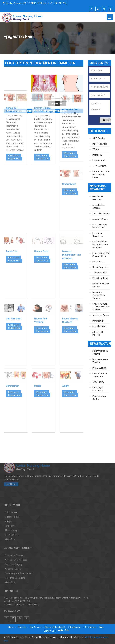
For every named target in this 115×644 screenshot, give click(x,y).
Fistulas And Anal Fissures (101, 285)
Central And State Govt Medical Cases (101, 174)
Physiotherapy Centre (99, 397)
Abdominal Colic (71, 63)
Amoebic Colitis (100, 273)
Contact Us (49, 631)
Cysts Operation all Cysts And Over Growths (101, 307)
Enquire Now (14, 110)
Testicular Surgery (101, 213)
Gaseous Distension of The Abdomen (72, 212)
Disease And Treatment (67, 37)
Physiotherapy (99, 160)
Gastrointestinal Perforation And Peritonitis (100, 245)
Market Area (63, 630)
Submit (107, 120)
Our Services (36, 627)
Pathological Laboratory (98, 389)
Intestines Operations (98, 235)
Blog (102, 627)
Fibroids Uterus (99, 326)
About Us (22, 627)
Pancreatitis (98, 321)
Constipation (13, 343)
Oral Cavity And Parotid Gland (100, 226)
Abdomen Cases (88, 37)
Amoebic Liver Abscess (99, 206)
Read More (13, 107)
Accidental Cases (101, 315)
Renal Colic (12, 209)
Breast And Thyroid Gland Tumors (99, 295)
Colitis (38, 343)
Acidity (66, 343)
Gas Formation (14, 276)
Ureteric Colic (41, 209)
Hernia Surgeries (100, 267)
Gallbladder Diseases (98, 198)
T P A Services (99, 166)
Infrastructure (75, 627)
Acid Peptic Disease (98, 333)
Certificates (91, 627)
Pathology (97, 155)
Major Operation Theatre (100, 352)
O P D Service (99, 138)
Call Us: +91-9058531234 (53, 3)
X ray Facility (98, 382)
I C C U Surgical (99, 368)
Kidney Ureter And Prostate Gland (101, 255)
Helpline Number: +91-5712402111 (21, 3)
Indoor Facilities (100, 144)
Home (49, 37)
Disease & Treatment (55, 627)
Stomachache (69, 142)
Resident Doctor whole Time (100, 375)
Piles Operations (100, 278)
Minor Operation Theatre (100, 361)
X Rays (96, 149)
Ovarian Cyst (98, 262)
